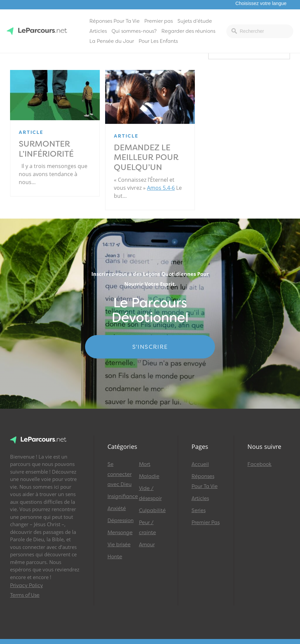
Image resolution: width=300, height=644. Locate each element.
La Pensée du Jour (112, 41)
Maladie (149, 476)
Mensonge (120, 533)
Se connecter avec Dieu (120, 474)
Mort (145, 464)
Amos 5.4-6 (161, 188)
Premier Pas (206, 522)
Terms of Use (25, 595)
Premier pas (159, 21)
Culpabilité (152, 510)
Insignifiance (120, 496)
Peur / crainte (147, 528)
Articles (98, 31)
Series (199, 510)
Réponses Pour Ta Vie (115, 21)
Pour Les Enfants (158, 41)
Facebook (259, 464)
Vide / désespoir (150, 493)
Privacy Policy (26, 585)
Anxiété (117, 508)
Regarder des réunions (188, 31)
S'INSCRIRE (150, 347)
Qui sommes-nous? (134, 31)
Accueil (200, 464)
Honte (115, 557)
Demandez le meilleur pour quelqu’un (146, 158)
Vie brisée (119, 545)
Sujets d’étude (195, 21)
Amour (147, 545)
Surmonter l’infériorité (46, 149)
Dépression (120, 520)
